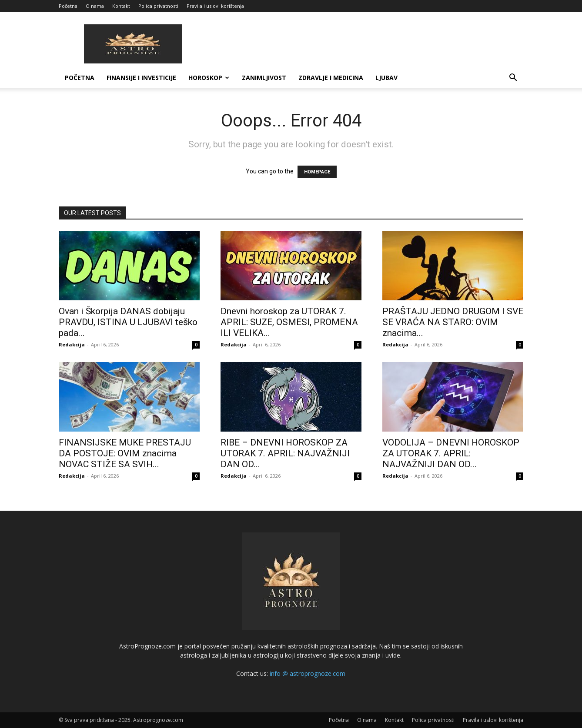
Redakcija (72, 344)
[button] (513, 78)
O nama (95, 6)
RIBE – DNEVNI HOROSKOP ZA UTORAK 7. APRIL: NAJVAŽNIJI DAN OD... (285, 453)
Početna (68, 6)
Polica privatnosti (158, 6)
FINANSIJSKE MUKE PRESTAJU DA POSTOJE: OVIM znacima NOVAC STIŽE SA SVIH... (125, 453)
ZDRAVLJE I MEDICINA (331, 78)
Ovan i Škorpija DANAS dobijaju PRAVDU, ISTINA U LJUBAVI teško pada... (128, 322)
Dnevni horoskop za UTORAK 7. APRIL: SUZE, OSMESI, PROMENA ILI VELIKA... (289, 322)
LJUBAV (386, 78)
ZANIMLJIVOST (264, 78)
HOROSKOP (209, 78)
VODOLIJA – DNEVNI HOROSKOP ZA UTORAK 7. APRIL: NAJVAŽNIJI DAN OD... (451, 453)
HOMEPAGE (317, 172)
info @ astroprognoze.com (308, 673)
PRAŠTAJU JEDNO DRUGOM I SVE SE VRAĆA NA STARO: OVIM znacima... (453, 322)
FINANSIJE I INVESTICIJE (141, 78)
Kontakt (121, 6)
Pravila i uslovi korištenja (215, 6)
